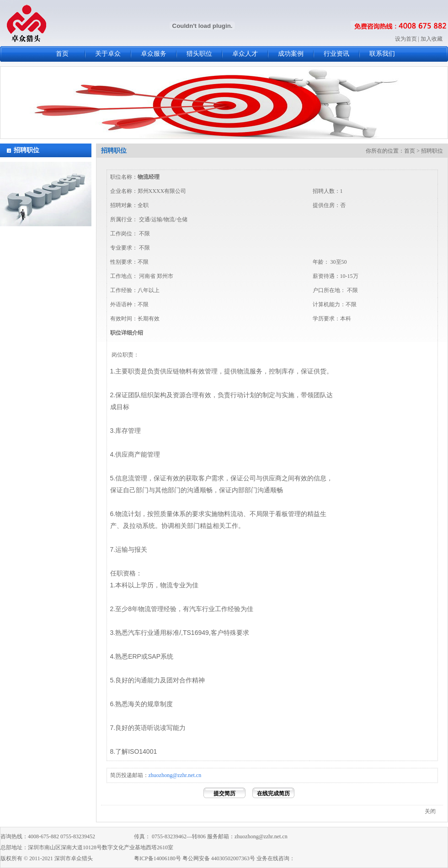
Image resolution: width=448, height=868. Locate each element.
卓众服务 (154, 54)
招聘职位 (27, 150)
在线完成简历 (273, 793)
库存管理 (128, 431)
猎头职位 (199, 54)
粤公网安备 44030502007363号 (219, 858)
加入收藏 (432, 39)
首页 (62, 54)
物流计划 (128, 514)
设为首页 (406, 39)
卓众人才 (245, 54)
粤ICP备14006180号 (157, 858)
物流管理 (151, 609)
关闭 (430, 811)
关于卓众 (108, 54)
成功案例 (291, 54)
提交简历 (224, 793)
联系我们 (382, 54)
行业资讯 (336, 54)
